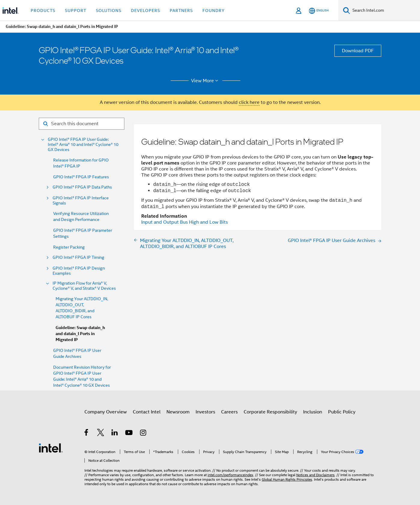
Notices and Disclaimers (315, 475)
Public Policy (342, 412)
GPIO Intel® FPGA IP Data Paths (82, 187)
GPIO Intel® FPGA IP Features (81, 177)
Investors (205, 412)
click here (249, 102)
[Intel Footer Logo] (51, 448)
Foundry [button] (214, 11)
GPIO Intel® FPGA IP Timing (78, 257)
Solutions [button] (109, 11)
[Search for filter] (82, 124)
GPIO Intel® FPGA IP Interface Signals (81, 201)
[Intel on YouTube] (129, 434)
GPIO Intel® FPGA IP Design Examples (79, 271)
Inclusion (313, 412)
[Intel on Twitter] (101, 434)
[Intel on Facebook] (87, 434)
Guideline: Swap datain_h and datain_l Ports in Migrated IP (80, 334)
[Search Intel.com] (385, 11)
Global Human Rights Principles (287, 479)
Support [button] (76, 11)
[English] (319, 11)
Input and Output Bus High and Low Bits (184, 222)
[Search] (347, 10)
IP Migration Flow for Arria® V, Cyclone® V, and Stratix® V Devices (84, 286)
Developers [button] (146, 11)
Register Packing (69, 247)
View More (206, 81)
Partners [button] (181, 11)
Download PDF (358, 51)
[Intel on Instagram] (143, 434)
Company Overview (106, 412)
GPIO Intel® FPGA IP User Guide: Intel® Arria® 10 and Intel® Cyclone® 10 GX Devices (83, 145)
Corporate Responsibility (270, 412)
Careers (229, 412)
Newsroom (178, 412)
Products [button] (43, 11)
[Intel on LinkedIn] (115, 434)
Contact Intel (147, 412)
